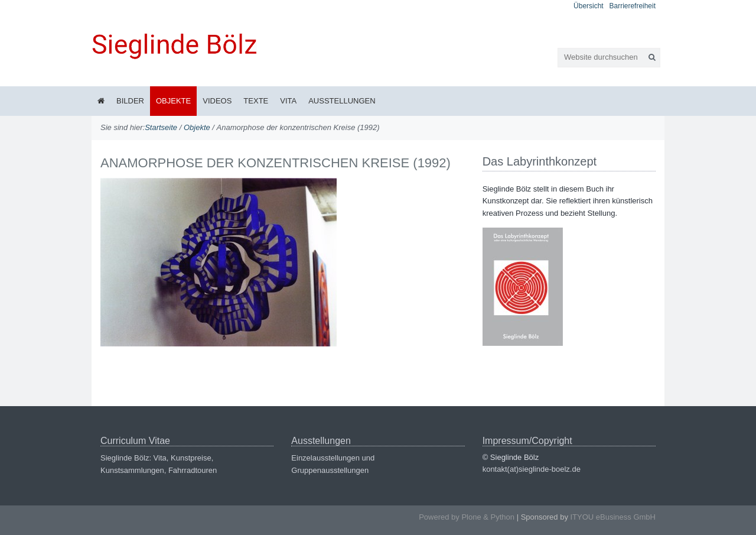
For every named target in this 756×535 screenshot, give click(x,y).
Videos (217, 101)
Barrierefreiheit (633, 6)
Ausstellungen (342, 101)
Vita (288, 101)
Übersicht (589, 6)
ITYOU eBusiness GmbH (613, 517)
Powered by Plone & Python (467, 517)
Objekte (173, 101)
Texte (256, 101)
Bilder (130, 101)
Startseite (161, 127)
